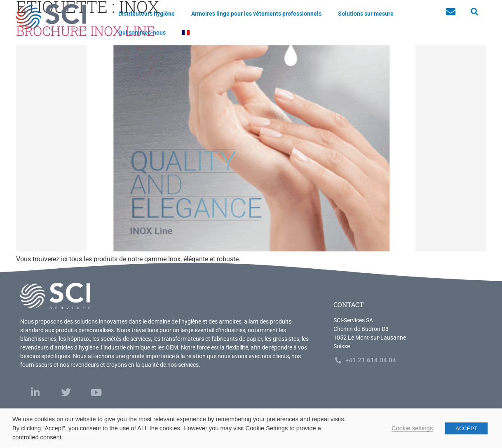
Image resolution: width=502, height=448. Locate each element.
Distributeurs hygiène (147, 14)
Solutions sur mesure (366, 14)
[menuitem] (186, 33)
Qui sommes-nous (142, 33)
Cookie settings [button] (412, 428)
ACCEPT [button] (466, 428)
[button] (474, 12)
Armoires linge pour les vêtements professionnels (256, 14)
